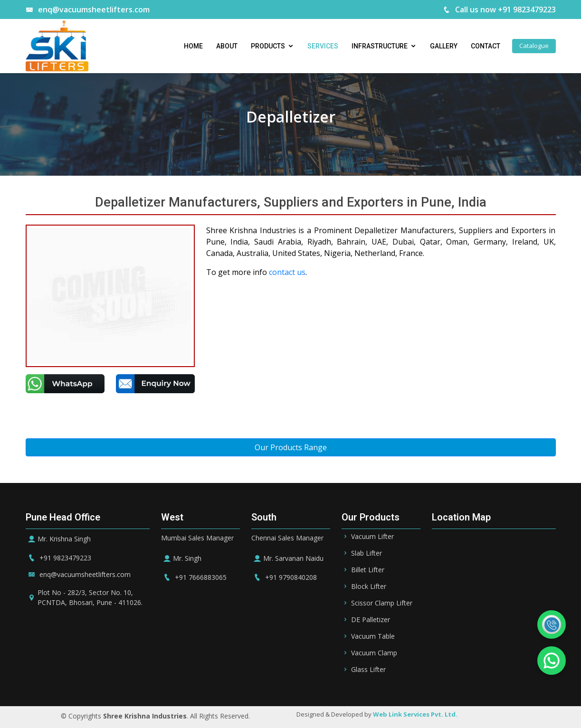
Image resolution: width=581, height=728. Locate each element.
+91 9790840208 (284, 577)
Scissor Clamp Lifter (382, 603)
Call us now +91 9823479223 (499, 9)
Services (323, 46)
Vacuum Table (373, 636)
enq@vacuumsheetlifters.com (88, 9)
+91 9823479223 (58, 558)
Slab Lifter (367, 553)
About (227, 46)
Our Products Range (291, 447)
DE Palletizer (371, 620)
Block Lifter (369, 586)
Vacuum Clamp (374, 653)
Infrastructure (380, 46)
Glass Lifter (368, 670)
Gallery (444, 46)
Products (268, 46)
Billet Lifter (368, 570)
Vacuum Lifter (372, 537)
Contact (486, 46)
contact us (287, 272)
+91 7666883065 (194, 577)
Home (193, 46)
